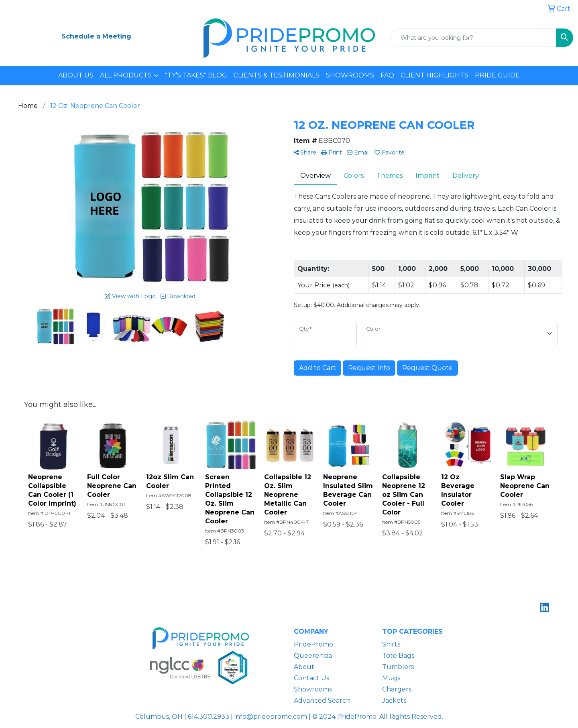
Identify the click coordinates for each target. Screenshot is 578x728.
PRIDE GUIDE (497, 75)
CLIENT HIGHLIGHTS (435, 75)
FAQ (387, 75)
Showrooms (313, 689)
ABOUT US (76, 75)
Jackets (394, 701)
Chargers (397, 689)
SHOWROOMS (350, 75)
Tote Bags (398, 656)
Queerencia (313, 656)
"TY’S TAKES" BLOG (196, 75)
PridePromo (313, 644)
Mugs (391, 678)
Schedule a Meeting (96, 36)
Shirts (391, 644)
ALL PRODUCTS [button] (126, 75)
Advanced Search (322, 701)
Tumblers (398, 667)
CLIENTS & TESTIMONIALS (277, 75)
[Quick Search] (473, 38)
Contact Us (311, 678)
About (304, 667)
